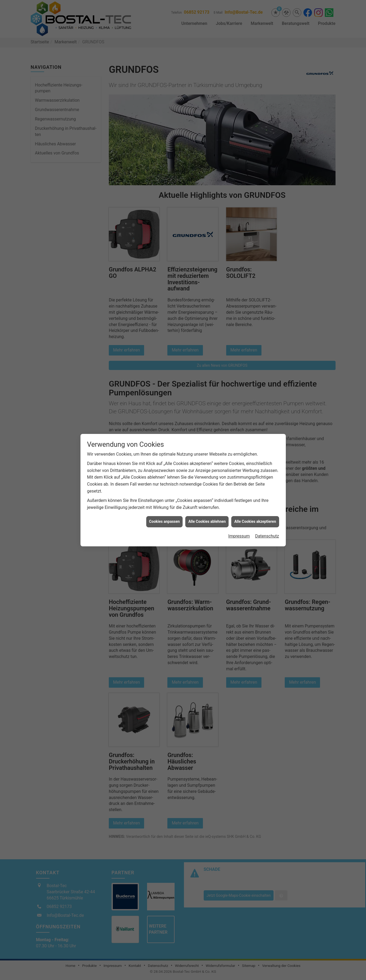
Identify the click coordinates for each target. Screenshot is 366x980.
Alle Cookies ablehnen (207, 511)
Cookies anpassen (165, 511)
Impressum (239, 526)
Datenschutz (267, 526)
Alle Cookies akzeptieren (255, 511)
